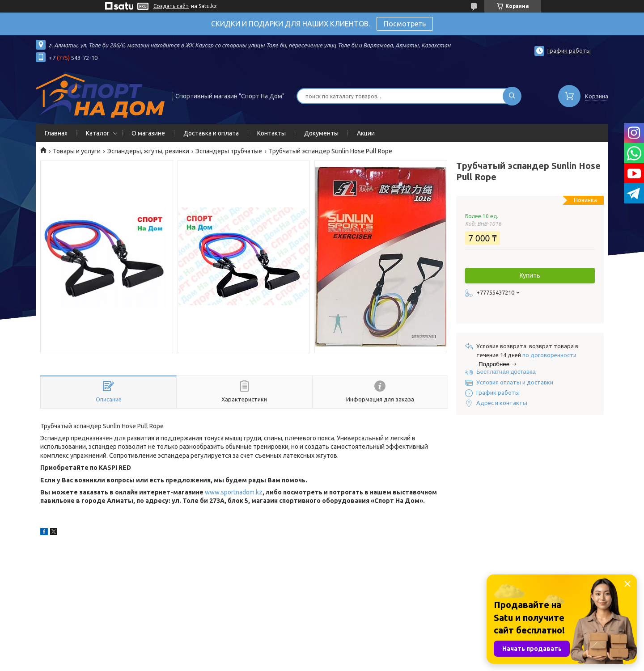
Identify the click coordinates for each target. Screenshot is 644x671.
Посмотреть (405, 24)
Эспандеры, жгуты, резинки (148, 151)
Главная (56, 133)
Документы (321, 133)
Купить (530, 275)
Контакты (271, 133)
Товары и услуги (77, 151)
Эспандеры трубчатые (229, 151)
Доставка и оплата (211, 133)
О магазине (148, 133)
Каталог (98, 133)
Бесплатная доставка (506, 372)
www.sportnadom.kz (234, 492)
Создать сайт (171, 6)
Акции (366, 133)
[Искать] (512, 96)
